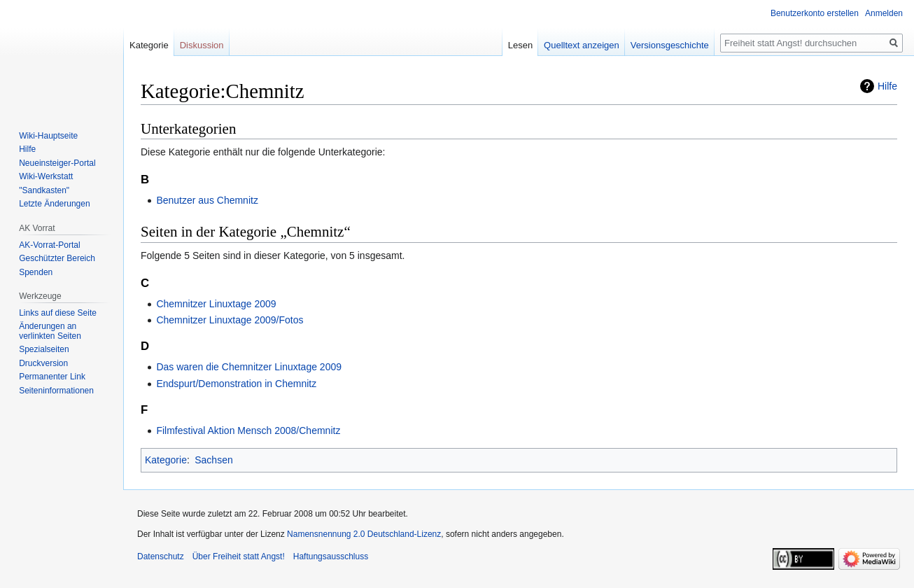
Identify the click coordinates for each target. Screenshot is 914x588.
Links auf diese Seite (58, 313)
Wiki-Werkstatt (46, 176)
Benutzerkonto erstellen (815, 13)
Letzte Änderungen (54, 204)
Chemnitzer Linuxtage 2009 (216, 304)
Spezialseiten (44, 349)
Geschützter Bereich (57, 258)
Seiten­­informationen (56, 391)
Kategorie (166, 460)
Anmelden (884, 13)
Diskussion (202, 45)
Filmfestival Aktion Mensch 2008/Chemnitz (248, 430)
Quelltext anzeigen (582, 45)
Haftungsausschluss (331, 556)
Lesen (520, 45)
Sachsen (213, 460)
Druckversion (43, 363)
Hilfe (887, 86)
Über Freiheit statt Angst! (239, 556)
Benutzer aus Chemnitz (207, 200)
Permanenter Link (52, 377)
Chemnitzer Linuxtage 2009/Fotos (230, 320)
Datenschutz (161, 556)
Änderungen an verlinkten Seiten (50, 331)
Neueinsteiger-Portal (57, 163)
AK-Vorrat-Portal (49, 245)
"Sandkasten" (44, 190)
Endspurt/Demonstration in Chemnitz (236, 384)
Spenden (36, 272)
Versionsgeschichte (670, 45)
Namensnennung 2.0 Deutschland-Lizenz (364, 534)
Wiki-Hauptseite (48, 136)
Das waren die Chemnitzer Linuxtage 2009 (249, 367)
